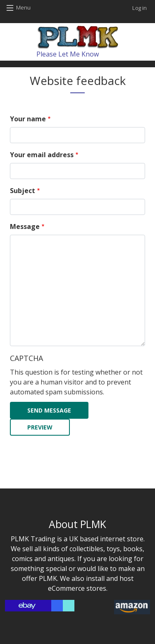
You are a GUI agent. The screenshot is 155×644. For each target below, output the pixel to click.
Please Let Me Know (68, 54)
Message (25, 226)
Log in (139, 8)
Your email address (42, 155)
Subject (23, 191)
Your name (28, 119)
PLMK (48, 578)
